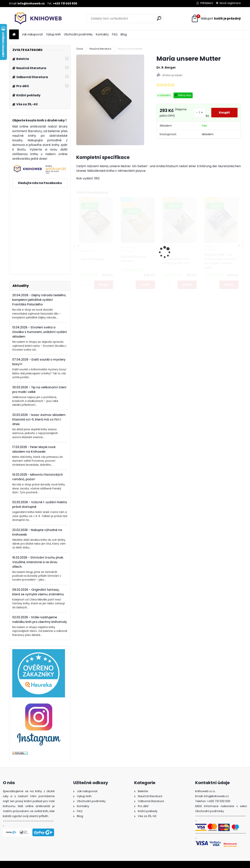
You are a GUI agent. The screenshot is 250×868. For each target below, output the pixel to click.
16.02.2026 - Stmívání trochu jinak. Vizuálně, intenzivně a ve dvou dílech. (38, 562)
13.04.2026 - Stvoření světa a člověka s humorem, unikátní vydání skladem (40, 332)
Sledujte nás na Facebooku (40, 183)
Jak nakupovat (32, 34)
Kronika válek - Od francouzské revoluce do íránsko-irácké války (220, 261)
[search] (159, 18)
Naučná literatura (100, 49)
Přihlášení (207, 3)
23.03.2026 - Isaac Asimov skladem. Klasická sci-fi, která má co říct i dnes (39, 419)
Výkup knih (53, 34)
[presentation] (78, 245)
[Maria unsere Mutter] (110, 100)
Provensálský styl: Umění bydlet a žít (176, 261)
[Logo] (36, 19)
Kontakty (102, 34)
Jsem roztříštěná (92, 259)
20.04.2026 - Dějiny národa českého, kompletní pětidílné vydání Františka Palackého (39, 300)
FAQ (115, 34)
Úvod (80, 49)
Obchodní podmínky (78, 34)
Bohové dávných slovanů (133, 259)
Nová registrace (230, 3)
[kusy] (85, 285)
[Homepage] (14, 35)
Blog (124, 34)
